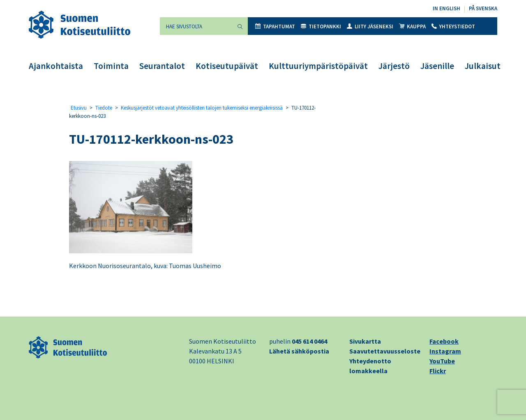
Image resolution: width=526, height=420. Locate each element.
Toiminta (111, 66)
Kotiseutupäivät (227, 66)
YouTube (442, 361)
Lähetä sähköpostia (299, 351)
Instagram (445, 351)
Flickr (438, 371)
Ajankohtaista (56, 66)
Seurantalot (162, 66)
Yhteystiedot (453, 26)
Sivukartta (365, 341)
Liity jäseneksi (370, 26)
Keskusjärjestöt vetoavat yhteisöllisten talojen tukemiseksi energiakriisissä (202, 108)
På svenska (483, 8)
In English (446, 8)
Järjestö (394, 66)
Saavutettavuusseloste (385, 351)
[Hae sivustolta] (196, 26)
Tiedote (104, 108)
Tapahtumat (275, 26)
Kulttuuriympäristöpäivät (318, 66)
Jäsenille (437, 66)
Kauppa (412, 26)
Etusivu (79, 108)
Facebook (444, 341)
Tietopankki (321, 26)
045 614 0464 (309, 341)
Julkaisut (483, 66)
